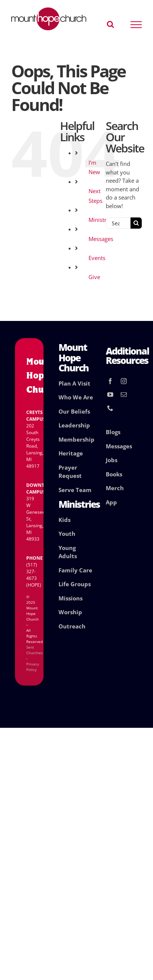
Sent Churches (34, 650)
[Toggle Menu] (136, 25)
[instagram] (124, 381)
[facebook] (110, 381)
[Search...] (118, 223)
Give (94, 277)
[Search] (136, 223)
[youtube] (110, 395)
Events (97, 258)
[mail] (124, 395)
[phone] (110, 408)
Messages (101, 239)
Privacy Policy (33, 667)
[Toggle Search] (110, 24)
